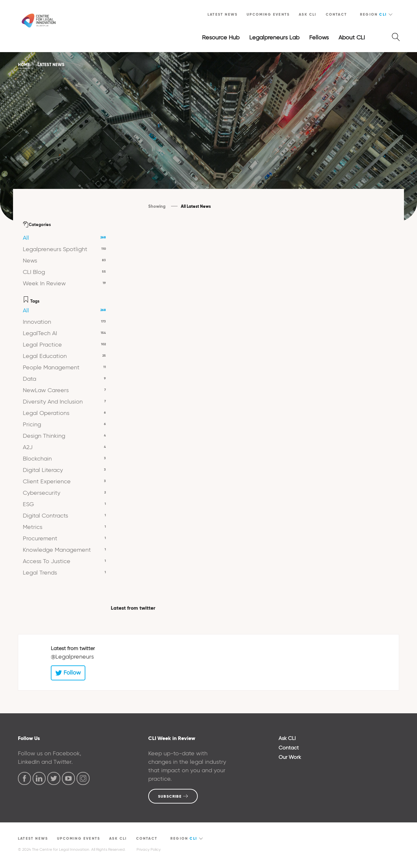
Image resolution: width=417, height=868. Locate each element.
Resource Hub (221, 37)
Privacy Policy (149, 849)
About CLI (352, 37)
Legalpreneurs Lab (274, 37)
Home (24, 65)
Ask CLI (308, 14)
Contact (336, 14)
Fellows (319, 37)
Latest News (223, 14)
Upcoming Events (268, 14)
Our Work (290, 757)
